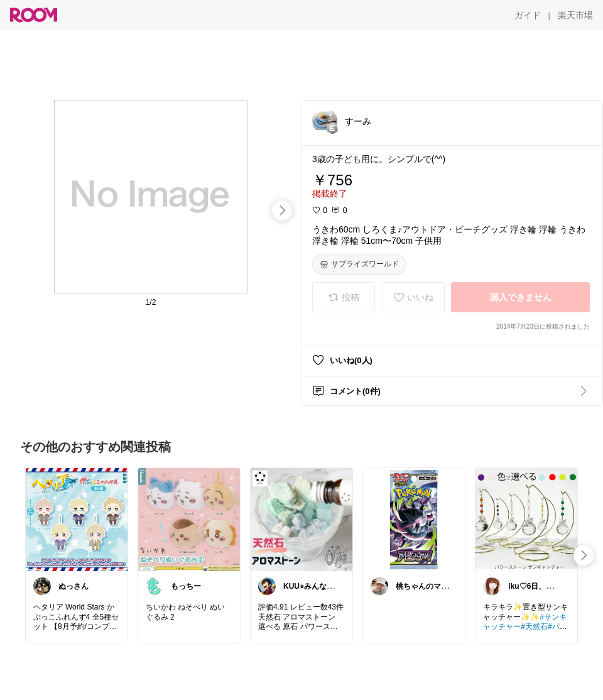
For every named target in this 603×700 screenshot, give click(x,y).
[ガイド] (528, 15)
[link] (77, 519)
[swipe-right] (282, 211)
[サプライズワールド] (359, 265)
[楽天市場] (575, 15)
